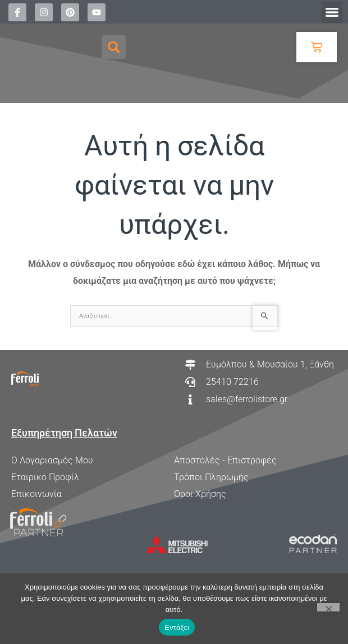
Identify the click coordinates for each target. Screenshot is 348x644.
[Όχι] (328, 607)
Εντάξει (177, 627)
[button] (332, 12)
